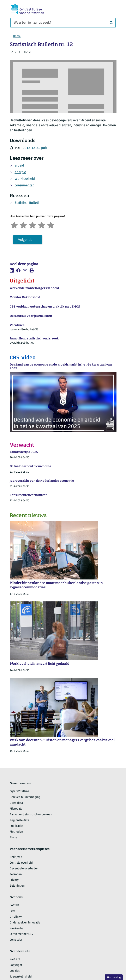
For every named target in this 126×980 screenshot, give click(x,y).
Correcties (16, 940)
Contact (14, 905)
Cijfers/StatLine (20, 791)
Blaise (14, 838)
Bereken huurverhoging (25, 797)
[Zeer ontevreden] (14, 225)
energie (20, 172)
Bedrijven (16, 857)
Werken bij (17, 929)
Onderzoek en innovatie (25, 923)
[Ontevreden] (23, 225)
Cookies (15, 971)
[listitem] (12, 270)
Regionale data (19, 820)
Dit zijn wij (17, 917)
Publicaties (17, 826)
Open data (16, 803)
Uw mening (114, 978)
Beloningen (17, 886)
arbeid (19, 166)
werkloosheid (25, 179)
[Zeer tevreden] (51, 225)
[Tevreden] (42, 225)
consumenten (25, 186)
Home (17, 36)
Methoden (16, 832)
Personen (16, 874)
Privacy (14, 880)
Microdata (16, 809)
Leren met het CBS (21, 934)
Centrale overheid (21, 863)
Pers (12, 911)
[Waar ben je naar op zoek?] (63, 23)
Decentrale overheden (24, 869)
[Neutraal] (32, 225)
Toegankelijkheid (21, 977)
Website (15, 959)
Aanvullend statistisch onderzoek (31, 815)
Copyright (16, 965)
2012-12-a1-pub (35, 148)
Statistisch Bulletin (28, 203)
